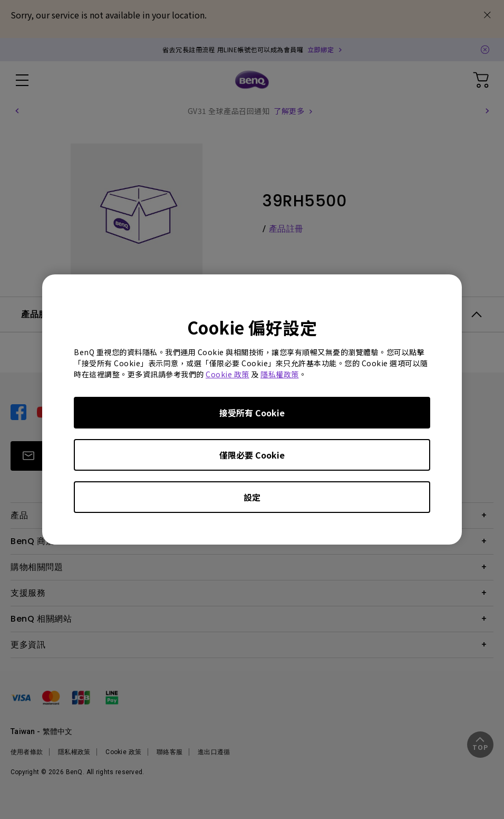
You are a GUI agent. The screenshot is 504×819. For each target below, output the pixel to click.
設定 (252, 497)
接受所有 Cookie (252, 413)
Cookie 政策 (227, 374)
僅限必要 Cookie (252, 455)
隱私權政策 (280, 374)
